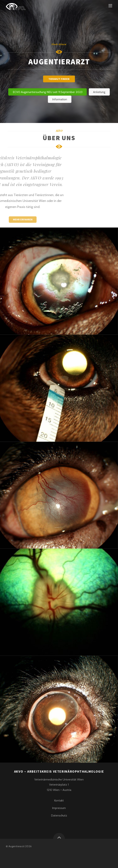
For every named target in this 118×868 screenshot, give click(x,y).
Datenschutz (59, 815)
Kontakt (59, 800)
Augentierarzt (17, 846)
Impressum (59, 808)
